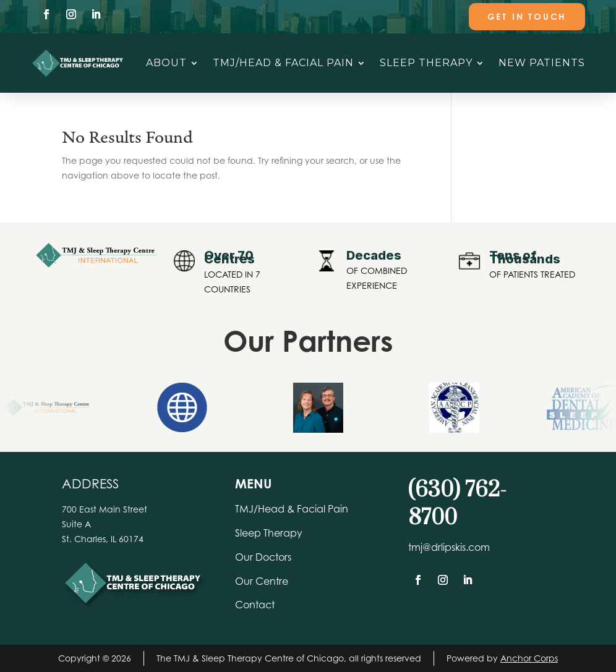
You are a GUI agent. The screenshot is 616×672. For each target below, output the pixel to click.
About (166, 63)
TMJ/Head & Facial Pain (283, 63)
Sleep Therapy (426, 63)
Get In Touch (527, 16)
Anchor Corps (529, 658)
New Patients (542, 63)
